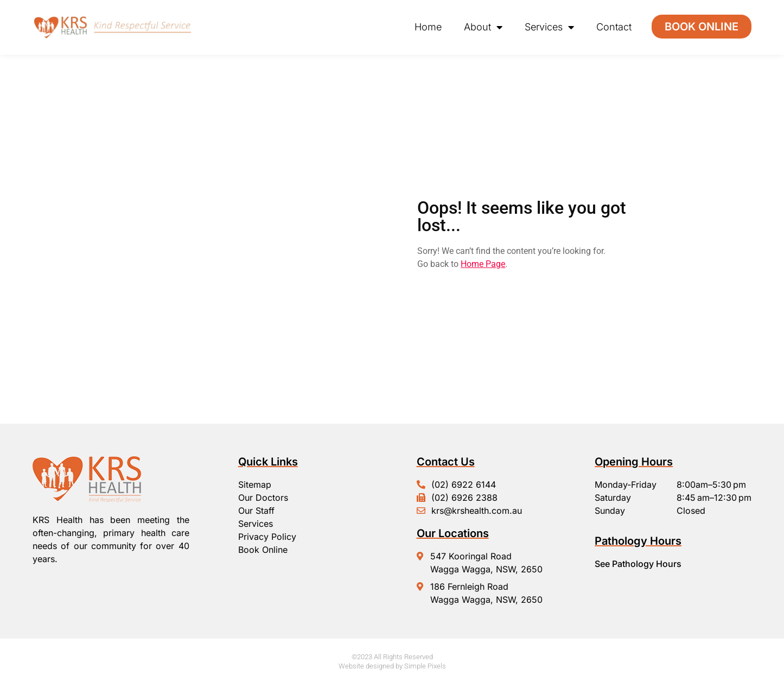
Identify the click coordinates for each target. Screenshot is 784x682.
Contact (614, 27)
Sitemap (255, 485)
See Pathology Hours (638, 564)
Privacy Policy (267, 537)
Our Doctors (263, 498)
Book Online (263, 550)
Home (428, 27)
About (483, 27)
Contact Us (446, 462)
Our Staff (256, 511)
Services (549, 27)
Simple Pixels (425, 666)
